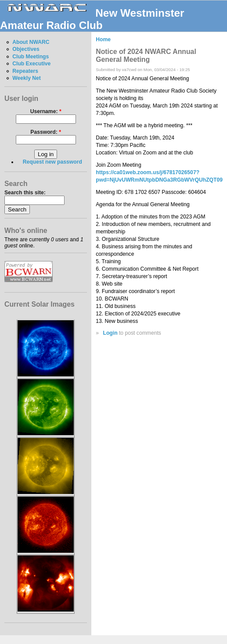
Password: (46, 132)
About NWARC (31, 42)
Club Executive (31, 64)
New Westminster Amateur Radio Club (92, 19)
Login (110, 333)
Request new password (52, 162)
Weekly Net (27, 78)
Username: (46, 111)
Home (103, 39)
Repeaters (25, 71)
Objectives (26, 49)
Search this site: (25, 193)
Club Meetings (31, 57)
